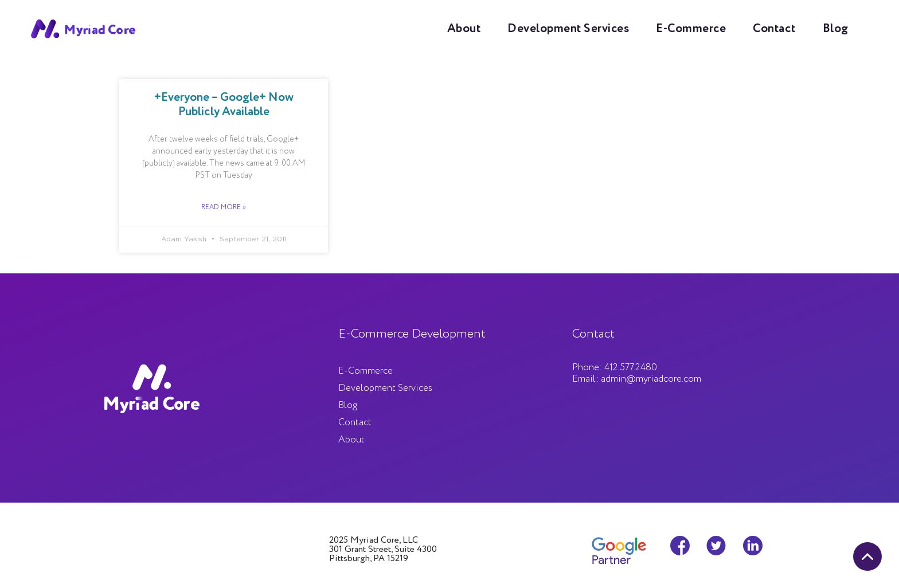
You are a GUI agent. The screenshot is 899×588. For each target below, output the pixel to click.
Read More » (224, 207)
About (464, 29)
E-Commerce (691, 29)
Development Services (568, 29)
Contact (774, 29)
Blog (836, 29)
